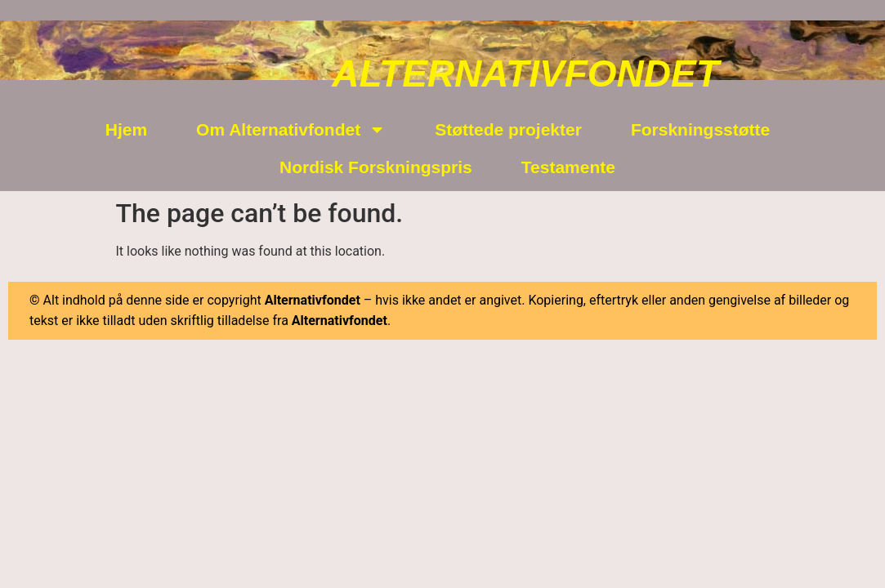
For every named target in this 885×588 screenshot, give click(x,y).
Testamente (568, 167)
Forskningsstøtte (700, 129)
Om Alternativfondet (291, 129)
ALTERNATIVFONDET (525, 73)
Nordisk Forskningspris (376, 167)
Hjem (126, 129)
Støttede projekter (508, 129)
